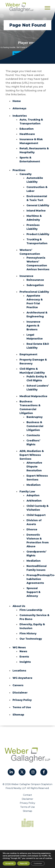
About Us (19, 606)
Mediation (34, 485)
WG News (19, 648)
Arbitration (34, 501)
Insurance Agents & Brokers (33, 326)
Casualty (26, 174)
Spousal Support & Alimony (34, 592)
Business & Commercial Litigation (35, 426)
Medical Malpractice (33, 396)
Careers (18, 685)
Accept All (9, 863)
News (23, 651)
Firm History (28, 634)
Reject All (24, 863)
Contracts (33, 435)
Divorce (32, 529)
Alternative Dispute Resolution (34, 467)
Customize (38, 863)
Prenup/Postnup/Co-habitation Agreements (41, 579)
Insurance (26, 276)
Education (27, 129)
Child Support (36, 515)
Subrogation (35, 285)
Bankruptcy (35, 417)
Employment (28, 354)
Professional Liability (34, 292)
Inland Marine (36, 211)
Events (24, 657)
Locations (19, 671)
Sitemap (18, 715)
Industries (20, 116)
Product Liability (38, 234)
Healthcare (27, 134)
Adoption (33, 495)
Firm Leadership (31, 610)
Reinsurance (35, 280)
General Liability (38, 205)
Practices (19, 170)
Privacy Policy (22, 700)
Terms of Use (22, 707)
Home (17, 101)
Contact (27, 795)
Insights (25, 662)
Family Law (27, 492)
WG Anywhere (22, 678)
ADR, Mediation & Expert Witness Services (32, 455)
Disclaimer (20, 693)
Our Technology (31, 639)
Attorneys (19, 108)
